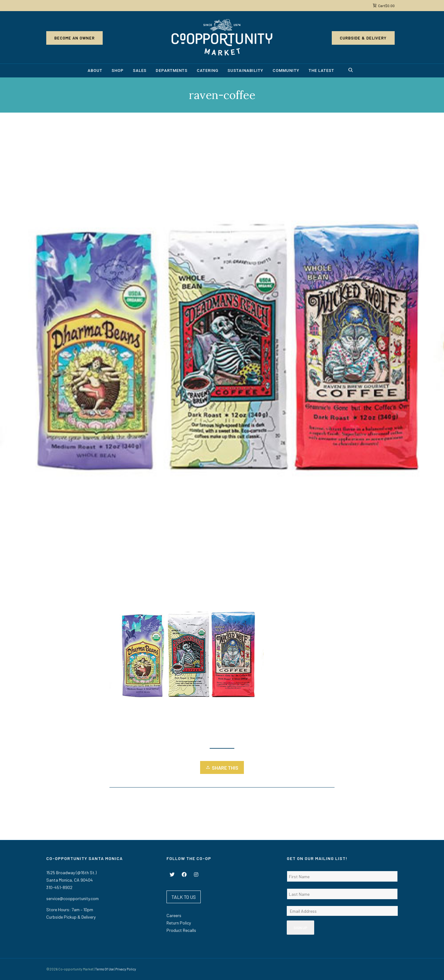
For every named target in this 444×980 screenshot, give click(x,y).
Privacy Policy (126, 969)
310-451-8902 (59, 887)
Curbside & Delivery (363, 38)
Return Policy (179, 923)
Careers (174, 915)
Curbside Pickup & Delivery (71, 917)
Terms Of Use (104, 969)
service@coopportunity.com (72, 898)
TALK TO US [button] (184, 897)
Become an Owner (74, 38)
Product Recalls (181, 930)
